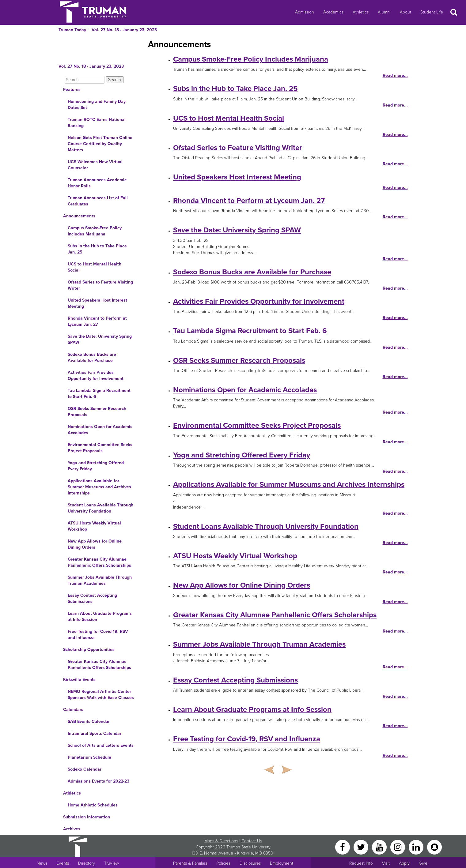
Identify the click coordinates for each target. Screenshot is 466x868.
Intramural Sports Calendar (95, 733)
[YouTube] (380, 847)
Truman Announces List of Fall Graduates (98, 201)
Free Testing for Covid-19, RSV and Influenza (98, 635)
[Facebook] (343, 847)
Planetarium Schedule (89, 757)
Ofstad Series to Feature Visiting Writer (100, 285)
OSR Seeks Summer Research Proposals (97, 412)
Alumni (384, 12)
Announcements (79, 216)
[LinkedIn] (417, 847)
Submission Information (87, 817)
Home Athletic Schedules (93, 805)
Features (72, 90)
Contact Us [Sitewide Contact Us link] (252, 841)
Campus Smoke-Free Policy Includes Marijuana (95, 231)
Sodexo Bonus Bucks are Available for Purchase (92, 357)
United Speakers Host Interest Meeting (97, 303)
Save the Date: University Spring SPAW (100, 339)
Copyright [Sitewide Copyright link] (205, 847)
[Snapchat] (434, 847)
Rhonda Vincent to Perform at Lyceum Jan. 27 (97, 321)
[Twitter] (362, 847)
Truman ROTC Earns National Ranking (97, 123)
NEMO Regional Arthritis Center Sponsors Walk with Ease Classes (101, 695)
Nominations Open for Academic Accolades (100, 430)
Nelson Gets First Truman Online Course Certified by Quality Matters (100, 144)
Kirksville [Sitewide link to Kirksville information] (245, 853)
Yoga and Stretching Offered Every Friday (96, 466)
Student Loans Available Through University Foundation (100, 508)
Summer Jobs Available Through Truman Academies (100, 580)
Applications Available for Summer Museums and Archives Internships (99, 487)
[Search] (85, 80)
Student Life (432, 12)
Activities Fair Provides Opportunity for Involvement (96, 376)
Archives (72, 829)
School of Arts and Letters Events (101, 745)
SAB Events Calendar (89, 721)
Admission (305, 12)
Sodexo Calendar (85, 769)
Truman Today (72, 30)
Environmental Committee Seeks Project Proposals (100, 448)
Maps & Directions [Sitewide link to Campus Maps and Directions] (221, 841)
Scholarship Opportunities (89, 650)
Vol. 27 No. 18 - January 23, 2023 (124, 30)
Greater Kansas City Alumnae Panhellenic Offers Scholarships (99, 562)
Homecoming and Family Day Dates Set (97, 105)
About (405, 12)
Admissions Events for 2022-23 (99, 781)
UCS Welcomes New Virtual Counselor (95, 165)
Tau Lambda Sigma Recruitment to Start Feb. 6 (99, 394)
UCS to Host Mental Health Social (95, 267)
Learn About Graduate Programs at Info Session (100, 616)
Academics (333, 12)
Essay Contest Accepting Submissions (92, 598)
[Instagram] (398, 847)
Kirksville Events (79, 680)
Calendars (73, 710)
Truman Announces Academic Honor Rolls (97, 183)
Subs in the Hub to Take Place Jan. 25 (97, 249)
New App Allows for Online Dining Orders (95, 544)
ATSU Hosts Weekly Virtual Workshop (94, 526)
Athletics (361, 12)
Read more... (395, 75)
